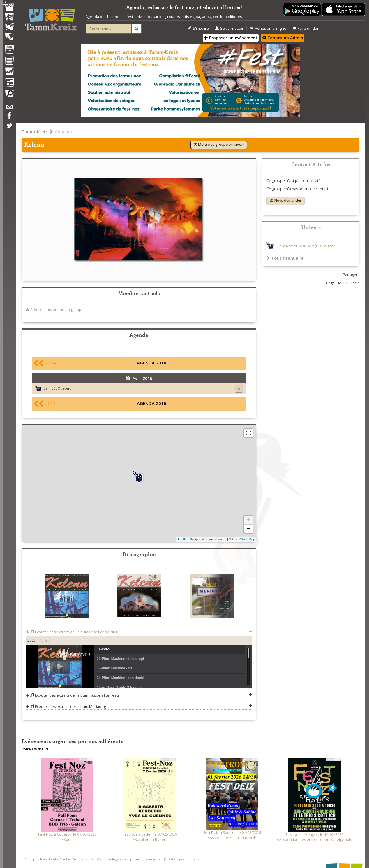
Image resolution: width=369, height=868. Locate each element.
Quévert (64, 388)
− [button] (249, 529)
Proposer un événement (144, 859)
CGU (92, 859)
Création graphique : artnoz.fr (188, 859)
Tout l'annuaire (285, 258)
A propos (32, 859)
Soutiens (80, 859)
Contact (66, 859)
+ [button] (249, 520)
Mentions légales (110, 859)
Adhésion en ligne (268, 28)
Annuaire (64, 131)
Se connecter (229, 28)
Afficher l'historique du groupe (57, 310)
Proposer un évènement (231, 38)
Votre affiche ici (35, 749)
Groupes (327, 246)
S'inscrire (198, 28)
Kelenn (45, 640)
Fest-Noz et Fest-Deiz (296, 246)
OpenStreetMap (243, 539)
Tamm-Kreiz (35, 131)
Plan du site (49, 859)
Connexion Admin (283, 38)
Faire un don (306, 28)
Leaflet (183, 539)
